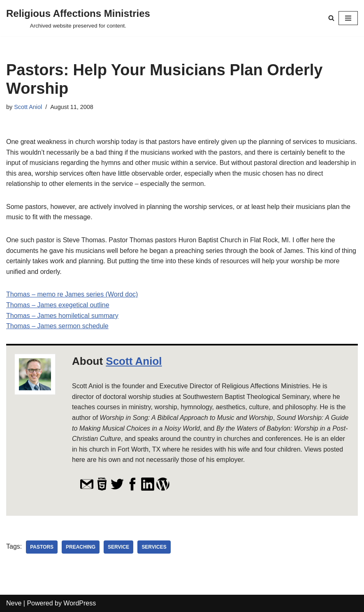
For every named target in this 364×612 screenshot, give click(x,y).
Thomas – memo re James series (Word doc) (72, 294)
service (118, 547)
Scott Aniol (28, 107)
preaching (81, 547)
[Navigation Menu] (348, 18)
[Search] (331, 18)
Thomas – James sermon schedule (57, 326)
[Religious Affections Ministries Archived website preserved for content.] (78, 18)
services (154, 547)
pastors (42, 547)
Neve (14, 603)
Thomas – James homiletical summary (62, 316)
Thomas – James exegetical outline (58, 305)
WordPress (80, 603)
